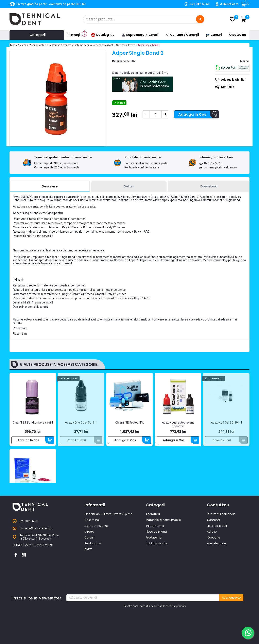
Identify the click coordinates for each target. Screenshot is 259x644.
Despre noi (92, 562)
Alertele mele (216, 586)
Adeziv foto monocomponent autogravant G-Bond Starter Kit (33, 500)
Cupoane (214, 580)
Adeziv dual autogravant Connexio (178, 424)
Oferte (89, 574)
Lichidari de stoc (157, 586)
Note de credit (217, 568)
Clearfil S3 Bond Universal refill (33, 423)
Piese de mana (156, 574)
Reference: (119, 61)
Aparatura (153, 557)
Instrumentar (155, 568)
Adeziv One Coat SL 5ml (81, 423)
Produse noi (154, 580)
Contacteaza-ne (97, 568)
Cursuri (90, 580)
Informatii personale (221, 557)
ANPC (88, 592)
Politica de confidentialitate (142, 167)
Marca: (245, 61)
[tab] (50, 187)
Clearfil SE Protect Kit (129, 423)
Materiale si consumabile (163, 562)
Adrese (212, 574)
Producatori (93, 586)
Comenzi (213, 562)
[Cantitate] (156, 114)
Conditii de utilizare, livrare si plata (146, 163)
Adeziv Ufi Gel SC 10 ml (226, 423)
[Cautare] (144, 19)
